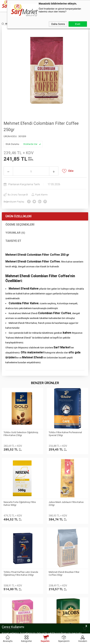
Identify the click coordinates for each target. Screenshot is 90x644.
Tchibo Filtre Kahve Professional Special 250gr (20, 434)
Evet (78, 24)
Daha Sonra (58, 24)
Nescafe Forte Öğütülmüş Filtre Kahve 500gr (65, 434)
